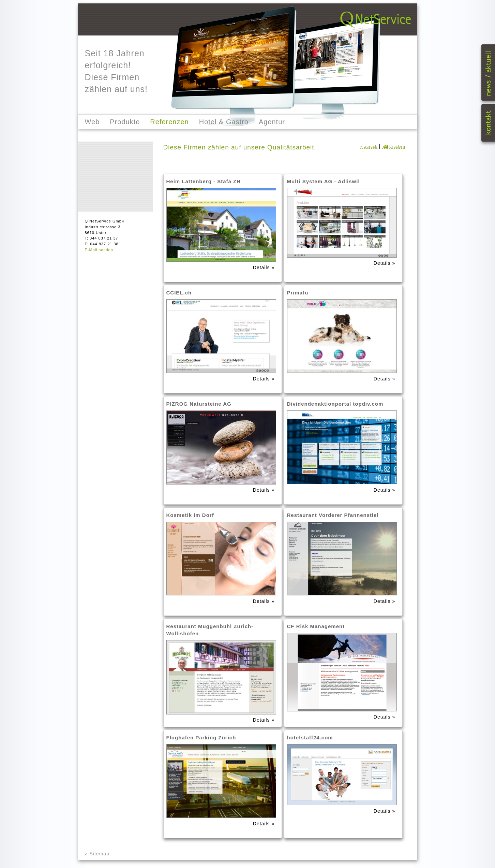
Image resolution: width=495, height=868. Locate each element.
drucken (394, 146)
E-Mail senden (99, 250)
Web (92, 122)
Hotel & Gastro (224, 122)
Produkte (125, 122)
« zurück (369, 146)
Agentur (272, 122)
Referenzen (169, 122)
